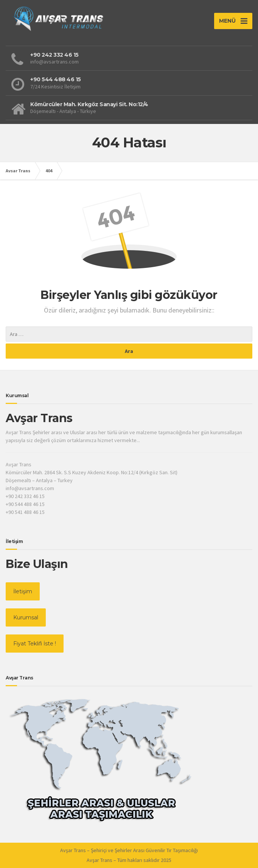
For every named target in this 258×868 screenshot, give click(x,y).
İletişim (23, 591)
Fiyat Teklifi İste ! (35, 644)
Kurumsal (26, 617)
